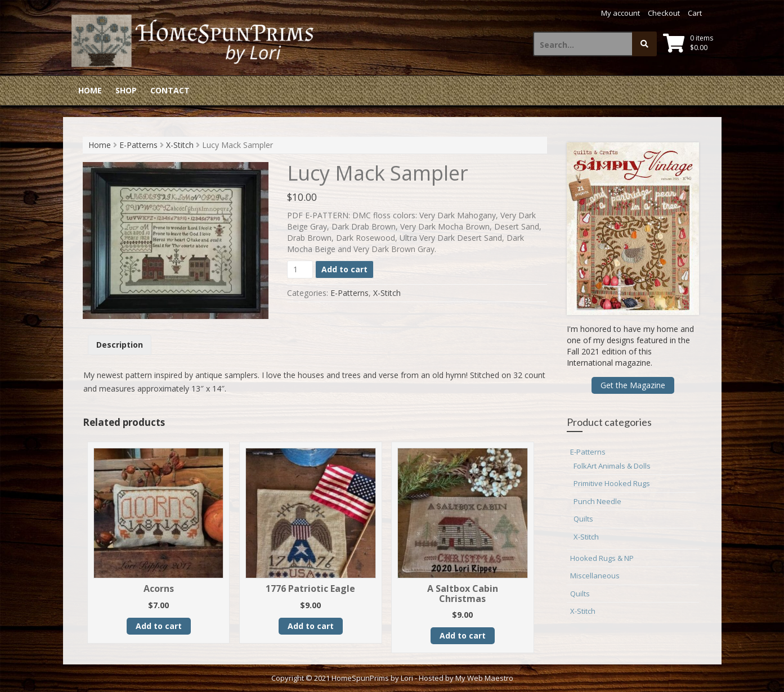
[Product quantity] (300, 269)
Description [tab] (120, 345)
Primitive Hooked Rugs (612, 483)
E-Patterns (138, 145)
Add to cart (344, 269)
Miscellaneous (595, 576)
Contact (170, 90)
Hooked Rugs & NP (602, 558)
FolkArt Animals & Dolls (612, 466)
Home (90, 90)
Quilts (583, 519)
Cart (695, 13)
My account (621, 13)
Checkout (664, 13)
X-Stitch (180, 145)
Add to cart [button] (159, 626)
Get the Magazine (633, 385)
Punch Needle (597, 501)
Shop (126, 90)
